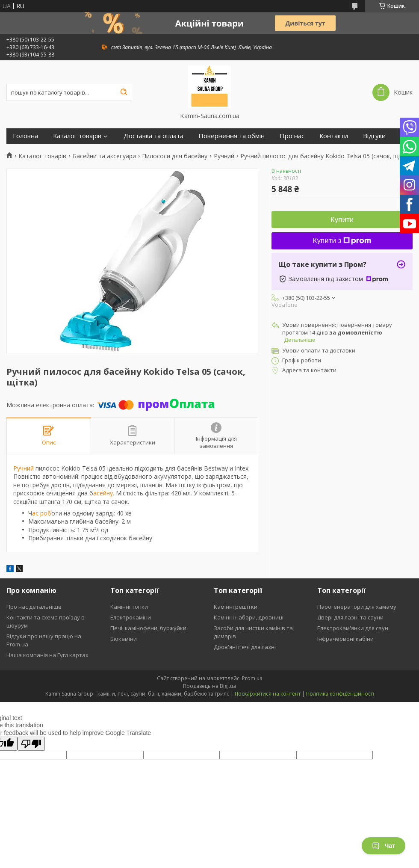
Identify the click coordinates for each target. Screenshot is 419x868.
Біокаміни (124, 639)
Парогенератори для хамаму (357, 607)
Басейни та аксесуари (104, 156)
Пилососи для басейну (175, 156)
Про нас (292, 136)
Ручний (224, 156)
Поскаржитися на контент (268, 694)
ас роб (42, 513)
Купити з (342, 241)
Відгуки (374, 136)
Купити (342, 220)
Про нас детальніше (34, 607)
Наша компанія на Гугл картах (47, 655)
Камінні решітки (236, 607)
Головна (25, 136)
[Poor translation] (31, 744)
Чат (384, 846)
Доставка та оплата (153, 136)
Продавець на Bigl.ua (209, 686)
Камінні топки (129, 607)
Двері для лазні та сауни (350, 617)
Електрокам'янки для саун (353, 628)
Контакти (334, 136)
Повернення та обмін (232, 136)
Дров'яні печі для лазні (245, 647)
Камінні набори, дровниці (249, 617)
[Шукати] (124, 92)
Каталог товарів (77, 136)
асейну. (104, 493)
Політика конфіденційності (340, 694)
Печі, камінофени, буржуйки (148, 628)
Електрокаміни (131, 617)
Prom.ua (252, 678)
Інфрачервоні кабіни (345, 639)
